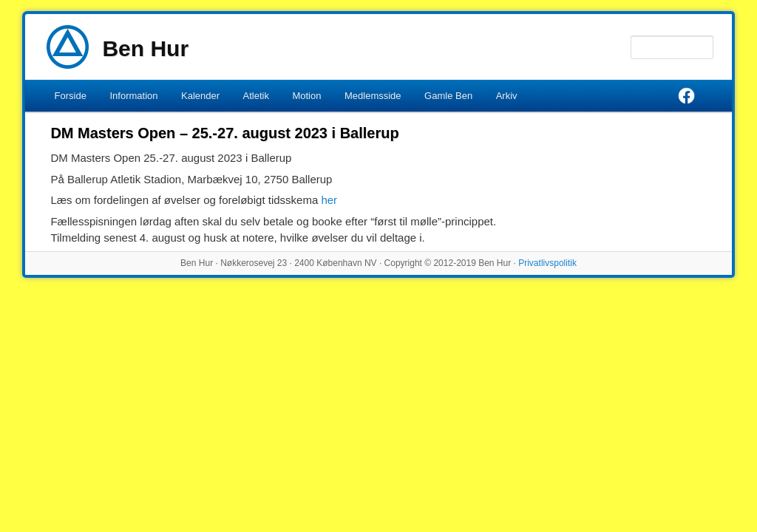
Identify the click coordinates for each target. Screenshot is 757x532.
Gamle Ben (448, 96)
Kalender (200, 96)
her (329, 200)
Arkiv (507, 96)
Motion (306, 96)
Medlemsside (373, 96)
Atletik (256, 96)
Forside (71, 96)
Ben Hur (145, 48)
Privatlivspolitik (547, 263)
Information (133, 96)
